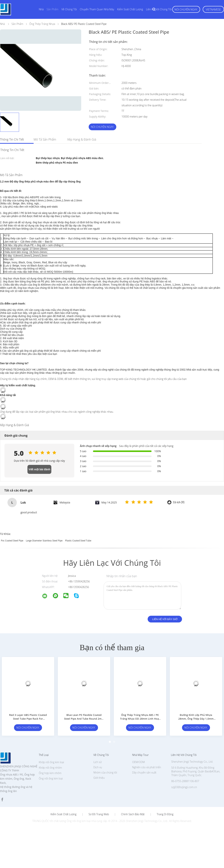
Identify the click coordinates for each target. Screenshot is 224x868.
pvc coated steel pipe (12, 541)
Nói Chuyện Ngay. (186, 9)
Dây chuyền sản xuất (144, 772)
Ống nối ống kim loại (51, 778)
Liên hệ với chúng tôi (159, 9)
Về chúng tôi (69, 9)
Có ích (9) (179, 502)
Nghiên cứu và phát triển (147, 767)
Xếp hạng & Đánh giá (82, 139)
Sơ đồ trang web (99, 814)
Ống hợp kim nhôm (50, 773)
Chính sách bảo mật (133, 814)
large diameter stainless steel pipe (44, 541)
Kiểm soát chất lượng (130, 9)
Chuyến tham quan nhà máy (97, 9)
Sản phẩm (53, 9)
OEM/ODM (139, 762)
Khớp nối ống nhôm (50, 768)
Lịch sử (97, 762)
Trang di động (165, 814)
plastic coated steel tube (78, 541)
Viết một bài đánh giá (39, 471)
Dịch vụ (98, 767)
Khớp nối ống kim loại (51, 762)
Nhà (41, 9)
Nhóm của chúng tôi (105, 772)
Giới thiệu (99, 778)
